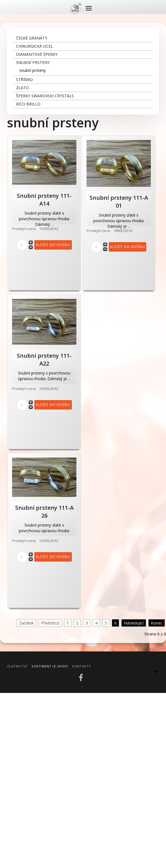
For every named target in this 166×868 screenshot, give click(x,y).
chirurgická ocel (35, 46)
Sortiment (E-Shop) (50, 666)
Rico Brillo (28, 104)
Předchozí (50, 623)
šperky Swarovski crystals (45, 96)
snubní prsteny (33, 62)
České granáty (32, 38)
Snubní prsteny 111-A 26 (44, 512)
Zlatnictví (17, 666)
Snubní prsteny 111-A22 (44, 360)
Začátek (26, 623)
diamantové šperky (37, 54)
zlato (22, 88)
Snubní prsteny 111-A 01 (119, 202)
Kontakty (82, 666)
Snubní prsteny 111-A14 (44, 200)
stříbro (24, 80)
